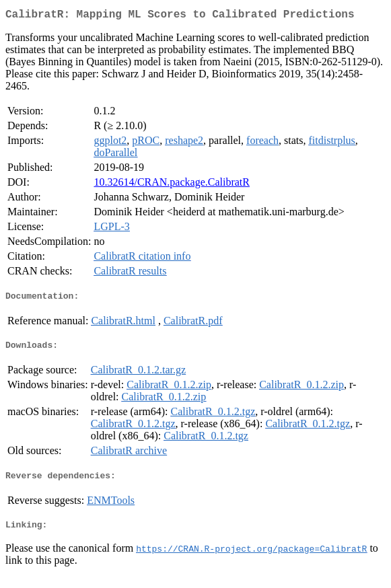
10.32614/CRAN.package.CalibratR (172, 185)
